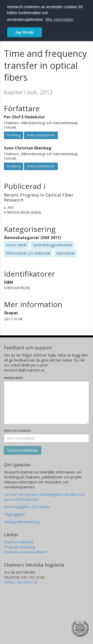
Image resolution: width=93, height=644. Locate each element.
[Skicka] (23, 450)
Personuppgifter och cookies (27, 507)
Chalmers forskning (19, 547)
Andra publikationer (41, 135)
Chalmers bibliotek (19, 542)
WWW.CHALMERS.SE (21, 582)
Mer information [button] (59, 19)
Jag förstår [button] (25, 32)
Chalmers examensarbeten (26, 552)
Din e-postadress (17, 431)
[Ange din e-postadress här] (46, 438)
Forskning (14, 135)
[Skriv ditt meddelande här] (46, 403)
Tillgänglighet (15, 514)
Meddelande (13, 378)
